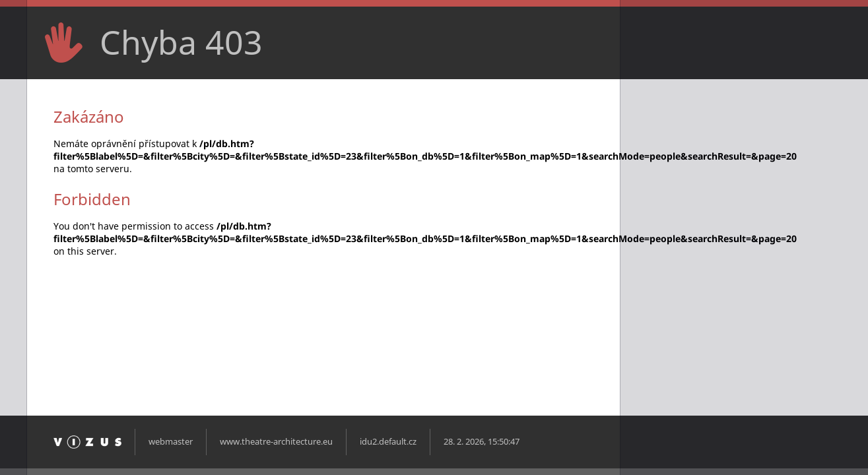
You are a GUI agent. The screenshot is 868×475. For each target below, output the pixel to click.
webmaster (171, 442)
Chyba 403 (181, 42)
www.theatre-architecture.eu (276, 442)
